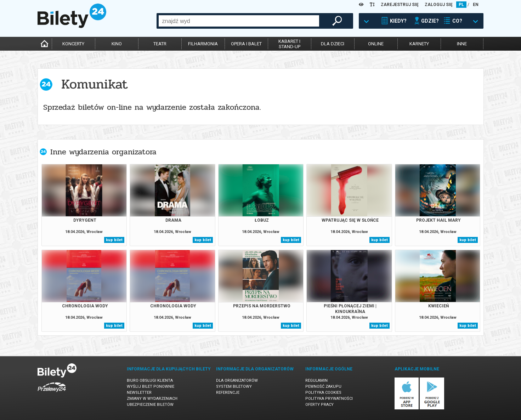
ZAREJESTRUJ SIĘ (400, 5)
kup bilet (114, 240)
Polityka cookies (323, 393)
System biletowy (234, 387)
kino (117, 44)
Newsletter (139, 393)
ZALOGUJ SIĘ (439, 5)
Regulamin (316, 381)
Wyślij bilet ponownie (151, 387)
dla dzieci (333, 44)
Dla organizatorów (237, 381)
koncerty (73, 44)
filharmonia (203, 44)
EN (476, 5)
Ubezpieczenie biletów (150, 405)
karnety (419, 44)
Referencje (228, 393)
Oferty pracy (319, 405)
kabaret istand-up (289, 44)
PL (461, 5)
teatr (160, 44)
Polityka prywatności (329, 399)
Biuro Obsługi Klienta (150, 381)
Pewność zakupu (323, 387)
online (376, 44)
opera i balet (246, 44)
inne (462, 44)
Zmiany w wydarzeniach (152, 399)
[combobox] (239, 21)
